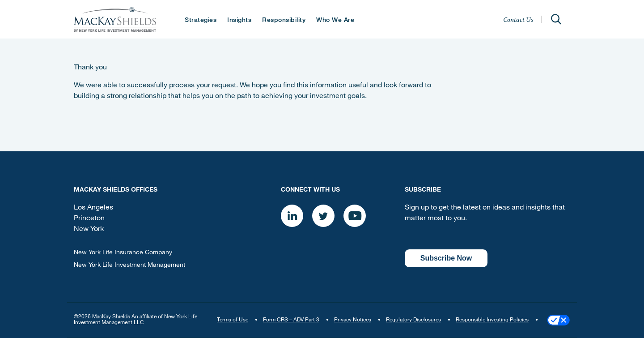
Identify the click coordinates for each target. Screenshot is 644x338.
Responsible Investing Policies (492, 320)
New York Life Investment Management (129, 265)
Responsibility (284, 21)
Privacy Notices (353, 320)
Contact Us (518, 19)
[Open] (556, 19)
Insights (239, 21)
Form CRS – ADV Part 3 (291, 320)
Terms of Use (233, 320)
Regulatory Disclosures (413, 320)
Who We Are (335, 21)
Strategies (201, 21)
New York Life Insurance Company (123, 253)
